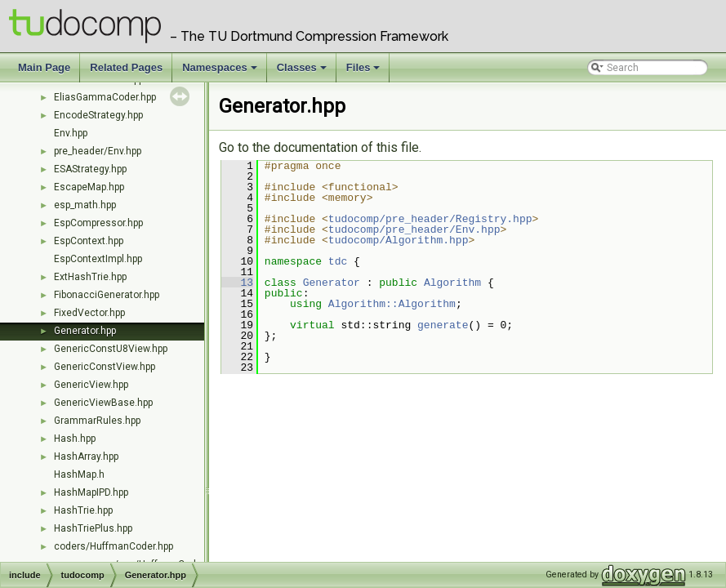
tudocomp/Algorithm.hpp (399, 240)
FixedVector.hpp (89, 313)
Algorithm (452, 283)
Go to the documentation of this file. (320, 147)
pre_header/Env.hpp (98, 151)
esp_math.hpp (85, 205)
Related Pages (126, 67)
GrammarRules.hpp (97, 421)
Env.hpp (71, 133)
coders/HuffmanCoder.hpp (114, 546)
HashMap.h (79, 474)
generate (443, 325)
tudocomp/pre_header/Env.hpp (414, 229)
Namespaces (221, 72)
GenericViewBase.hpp (103, 403)
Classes (303, 72)
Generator (332, 283)
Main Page (44, 67)
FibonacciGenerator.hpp (107, 295)
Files (365, 72)
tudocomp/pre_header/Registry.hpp (430, 219)
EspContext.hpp (89, 241)
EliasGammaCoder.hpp (105, 97)
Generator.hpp (85, 331)
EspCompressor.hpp (98, 223)
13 (237, 283)
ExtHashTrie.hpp (90, 277)
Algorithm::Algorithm (392, 304)
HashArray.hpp (86, 457)
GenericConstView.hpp (105, 367)
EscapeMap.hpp (89, 187)
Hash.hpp (75, 439)
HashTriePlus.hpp (93, 528)
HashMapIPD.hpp (91, 492)
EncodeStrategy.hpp (98, 115)
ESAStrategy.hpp (90, 169)
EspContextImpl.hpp (98, 259)
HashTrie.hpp (83, 510)
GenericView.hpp (91, 385)
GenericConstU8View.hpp (111, 349)
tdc (338, 261)
